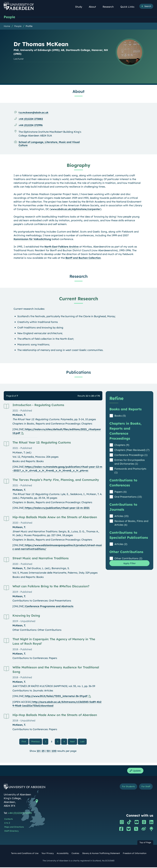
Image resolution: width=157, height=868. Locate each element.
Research (110, 7)
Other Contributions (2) (128, 559)
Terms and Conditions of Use (25, 854)
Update (135, 771)
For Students (127, 788)
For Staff (145, 788)
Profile (29, 26)
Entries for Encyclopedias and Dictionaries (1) (130, 462)
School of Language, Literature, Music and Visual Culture (49, 144)
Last (83, 742)
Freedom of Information (135, 854)
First (25, 742)
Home (7, 26)
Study (80, 7)
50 (48, 751)
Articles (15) (121, 516)
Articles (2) (121, 544)
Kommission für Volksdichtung (32, 239)
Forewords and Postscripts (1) (130, 471)
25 (43, 751)
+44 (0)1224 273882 (31, 119)
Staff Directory (11, 832)
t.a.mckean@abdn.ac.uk (33, 113)
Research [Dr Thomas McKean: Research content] (79, 276)
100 (54, 751)
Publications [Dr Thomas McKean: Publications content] (78, 372)
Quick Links (129, 7)
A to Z (7, 824)
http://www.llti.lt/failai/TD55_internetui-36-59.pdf (56, 696)
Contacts (9, 820)
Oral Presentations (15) (128, 497)
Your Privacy (48, 854)
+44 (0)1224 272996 (31, 125)
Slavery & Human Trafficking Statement (101, 854)
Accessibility (63, 854)
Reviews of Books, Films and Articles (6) (131, 523)
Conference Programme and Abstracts (49, 606)
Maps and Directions (14, 828)
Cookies (75, 854)
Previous (37, 742)
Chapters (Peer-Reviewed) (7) (132, 450)
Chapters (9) (122, 445)
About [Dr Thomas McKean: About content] (78, 91)
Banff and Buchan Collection (83, 258)
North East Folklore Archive (62, 247)
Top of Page (145, 843)
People (10, 17)
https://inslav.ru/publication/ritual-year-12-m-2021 (57, 508)
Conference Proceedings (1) (131, 455)
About (94, 7)
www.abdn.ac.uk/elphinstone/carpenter (76, 209)
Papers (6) (121, 492)
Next (74, 742)
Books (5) (120, 416)
